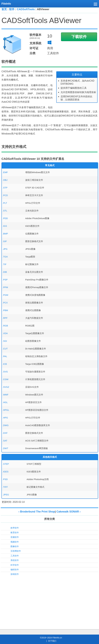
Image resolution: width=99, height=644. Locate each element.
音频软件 (15, 537)
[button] (95, 5)
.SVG (5, 372)
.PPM (5, 287)
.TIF (5, 264)
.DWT (5, 448)
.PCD (5, 195)
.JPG (5, 249)
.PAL (5, 356)
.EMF (5, 172)
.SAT (5, 441)
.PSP (5, 280)
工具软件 (15, 556)
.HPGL (6, 410)
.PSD (5, 479)
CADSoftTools (26, 9)
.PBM (5, 310)
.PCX (5, 303)
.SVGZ (6, 387)
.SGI (5, 341)
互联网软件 (16, 551)
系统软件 (15, 560)
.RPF (5, 318)
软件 (12, 9)
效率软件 (15, 528)
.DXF (5, 433)
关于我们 (52, 641)
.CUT (5, 349)
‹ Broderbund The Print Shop (37, 512)
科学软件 (15, 565)
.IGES (5, 472)
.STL (5, 211)
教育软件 (15, 533)
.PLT (5, 203)
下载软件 (79, 37)
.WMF (5, 395)
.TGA (5, 257)
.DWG (6, 425)
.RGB (5, 326)
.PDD (5, 218)
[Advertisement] (49, 599)
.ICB (5, 364)
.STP (5, 188)
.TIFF (5, 487)
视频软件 (15, 542)
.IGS (5, 226)
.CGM (5, 379)
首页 (4, 9)
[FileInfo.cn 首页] (7, 4)
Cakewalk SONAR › (68, 512)
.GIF (5, 241)
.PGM (5, 295)
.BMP (5, 234)
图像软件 (15, 546)
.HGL (5, 402)
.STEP (6, 464)
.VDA (5, 333)
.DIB (5, 272)
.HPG (5, 418)
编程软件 (15, 570)
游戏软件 (15, 574)
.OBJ (5, 180)
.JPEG (6, 495)
